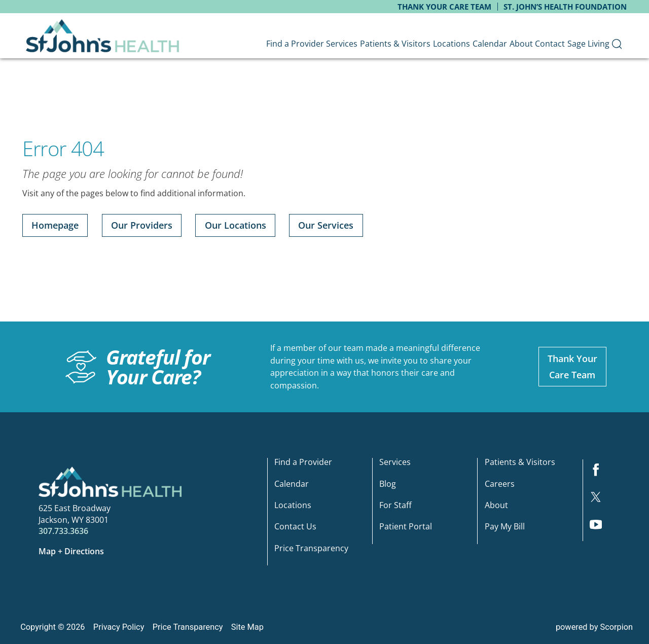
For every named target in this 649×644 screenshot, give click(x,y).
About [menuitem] (521, 44)
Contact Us (295, 527)
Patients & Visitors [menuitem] (395, 44)
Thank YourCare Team (572, 367)
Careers (500, 484)
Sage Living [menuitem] (588, 44)
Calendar (292, 484)
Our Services (326, 225)
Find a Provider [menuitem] (295, 44)
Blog (388, 484)
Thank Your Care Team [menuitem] (444, 7)
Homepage (55, 225)
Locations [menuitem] (452, 44)
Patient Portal (406, 527)
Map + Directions (71, 551)
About (496, 506)
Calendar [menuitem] (490, 44)
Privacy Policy (119, 627)
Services (395, 463)
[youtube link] (600, 527)
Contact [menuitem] (550, 44)
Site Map (247, 627)
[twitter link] (600, 500)
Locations (293, 506)
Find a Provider (303, 463)
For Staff (395, 506)
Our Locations (236, 225)
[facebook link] (600, 473)
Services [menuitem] (342, 44)
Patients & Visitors (520, 463)
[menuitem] (617, 44)
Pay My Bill (505, 527)
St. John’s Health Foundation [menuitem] (565, 7)
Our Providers (142, 225)
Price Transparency (311, 549)
